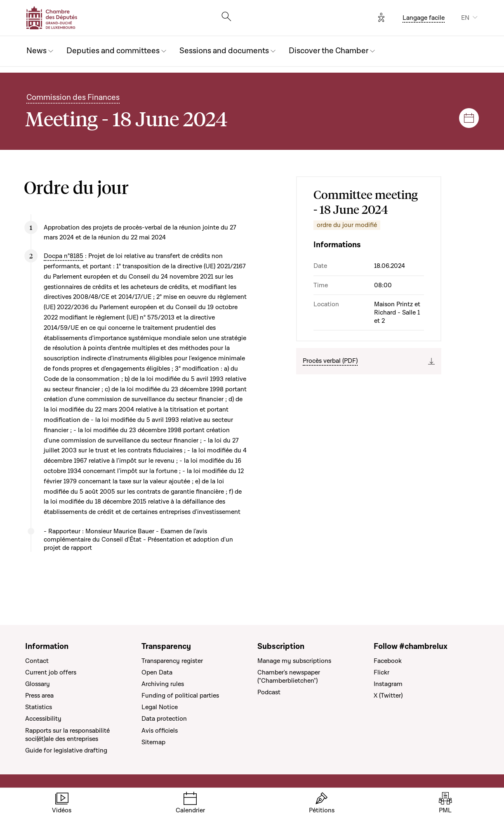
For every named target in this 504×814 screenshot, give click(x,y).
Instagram (388, 684)
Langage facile (424, 18)
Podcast (269, 692)
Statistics (39, 707)
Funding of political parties (180, 696)
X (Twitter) (388, 696)
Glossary (38, 684)
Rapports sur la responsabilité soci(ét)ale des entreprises (67, 735)
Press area (39, 696)
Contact (37, 661)
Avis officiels (160, 731)
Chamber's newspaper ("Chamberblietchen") (289, 677)
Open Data (157, 672)
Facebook (388, 661)
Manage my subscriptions (294, 661)
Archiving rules (163, 684)
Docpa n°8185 (64, 256)
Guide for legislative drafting (66, 750)
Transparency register (172, 661)
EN (465, 18)
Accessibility (43, 719)
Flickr (382, 672)
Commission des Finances (73, 98)
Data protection (164, 719)
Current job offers (51, 672)
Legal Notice (160, 707)
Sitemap (153, 742)
